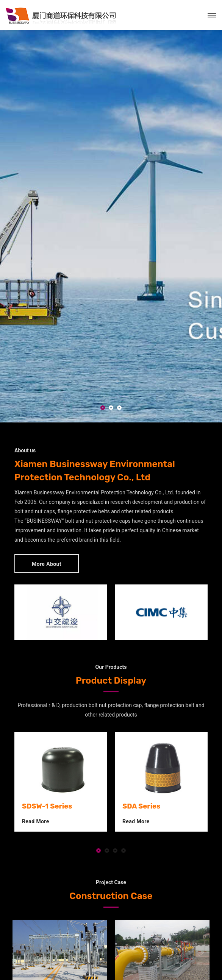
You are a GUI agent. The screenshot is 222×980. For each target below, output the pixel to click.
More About (47, 564)
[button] (103, 408)
